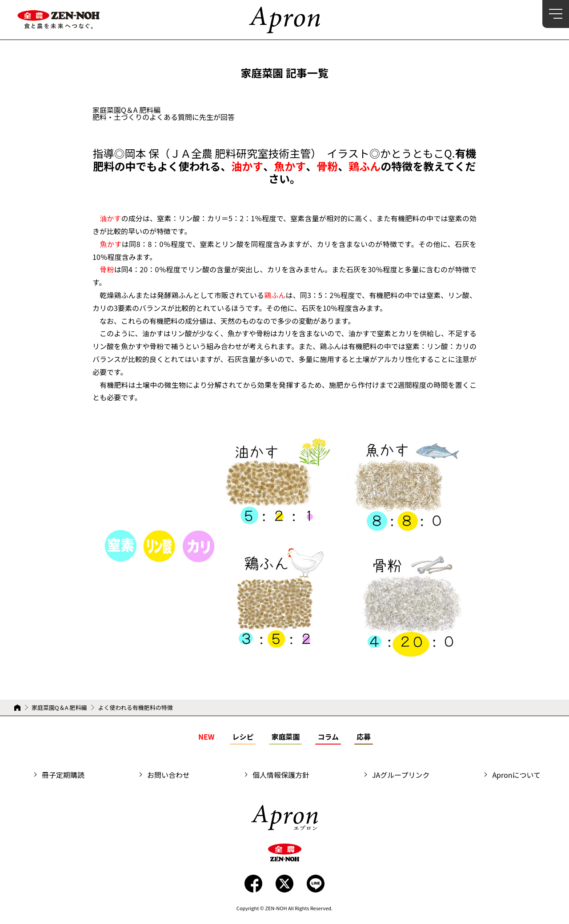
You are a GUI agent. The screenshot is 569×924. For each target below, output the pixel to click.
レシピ (243, 737)
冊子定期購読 (63, 775)
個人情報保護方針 (281, 775)
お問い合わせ (168, 775)
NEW (206, 737)
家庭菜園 (285, 737)
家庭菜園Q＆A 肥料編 (59, 708)
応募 (364, 737)
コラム (328, 737)
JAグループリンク (401, 775)
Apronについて (516, 775)
